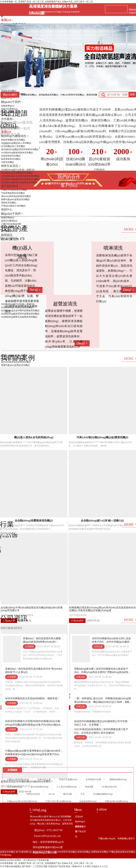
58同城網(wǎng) (15, 787)
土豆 (83, 794)
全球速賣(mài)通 (93, 779)
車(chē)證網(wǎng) (39, 787)
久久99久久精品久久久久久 (95, 866)
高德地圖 (89, 787)
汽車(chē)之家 (44, 779)
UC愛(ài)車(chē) (109, 787)
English (132, 13)
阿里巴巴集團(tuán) (68, 779)
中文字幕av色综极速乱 (11, 866)
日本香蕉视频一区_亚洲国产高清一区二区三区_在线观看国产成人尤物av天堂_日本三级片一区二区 (46, 2)
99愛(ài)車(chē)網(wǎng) (116, 801)
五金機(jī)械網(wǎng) (103, 794)
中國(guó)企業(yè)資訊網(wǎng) (22, 801)
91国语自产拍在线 (57, 866)
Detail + (82, 343)
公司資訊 (14, 618)
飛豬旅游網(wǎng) (118, 779)
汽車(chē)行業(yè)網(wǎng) (58, 801)
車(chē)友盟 (12, 794)
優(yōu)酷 (68, 794)
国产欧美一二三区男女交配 (35, 866)
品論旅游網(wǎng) (88, 801)
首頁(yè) (7, 20)
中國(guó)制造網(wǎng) (18, 779)
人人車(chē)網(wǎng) (67, 787)
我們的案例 (18, 358)
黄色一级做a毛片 (74, 866)
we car (51, 794)
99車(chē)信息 (33, 794)
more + (7, 143)
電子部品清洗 (80, 834)
